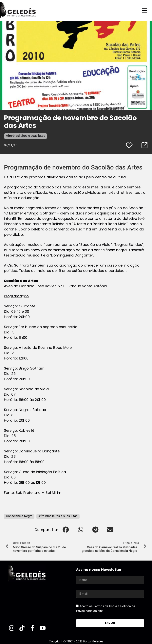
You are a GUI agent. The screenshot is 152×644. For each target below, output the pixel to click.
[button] (66, 529)
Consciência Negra (19, 516)
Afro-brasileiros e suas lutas (26, 135)
